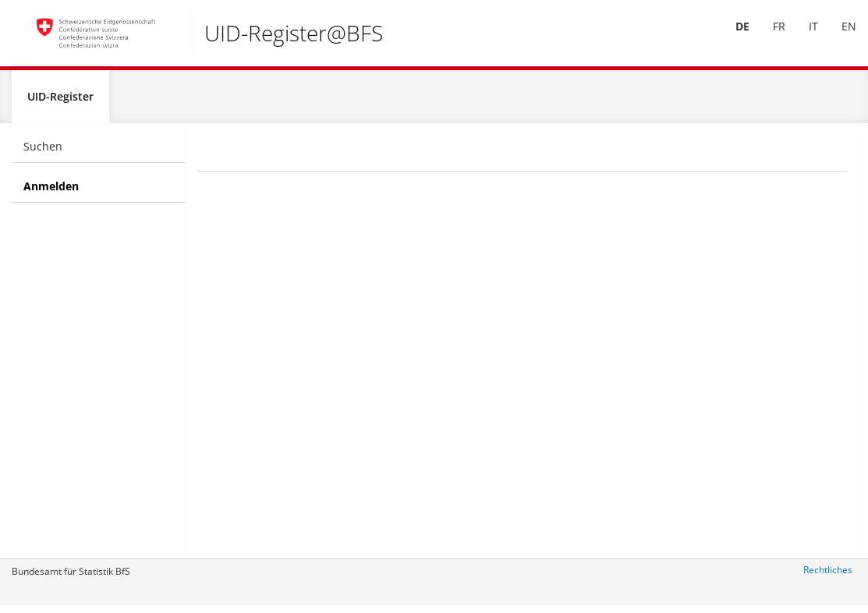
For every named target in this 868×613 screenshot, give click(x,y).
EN (837, 38)
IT (802, 38)
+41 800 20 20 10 (783, 269)
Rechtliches (828, 576)
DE (731, 38)
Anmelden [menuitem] (51, 192)
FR (767, 38)
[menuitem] (731, 38)
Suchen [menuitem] (43, 152)
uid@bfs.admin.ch (780, 347)
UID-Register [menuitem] (60, 103)
